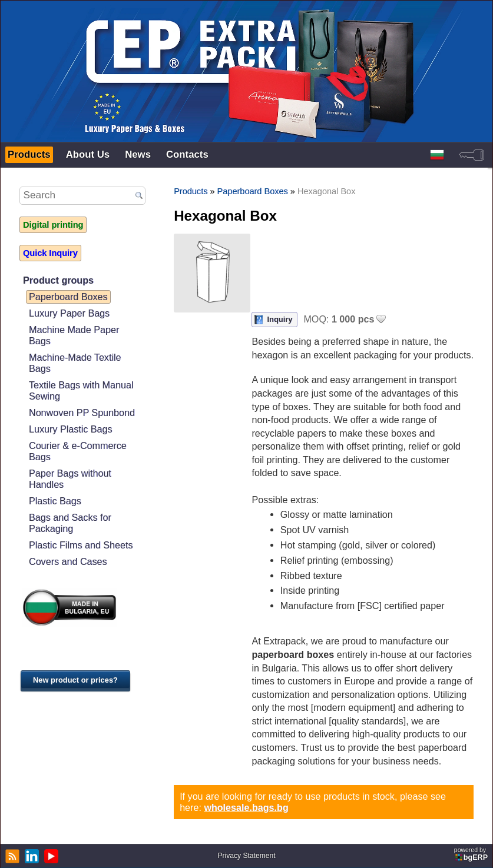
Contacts (187, 154)
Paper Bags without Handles (70, 479)
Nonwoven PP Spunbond (82, 413)
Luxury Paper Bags (69, 313)
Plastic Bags (55, 501)
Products (29, 154)
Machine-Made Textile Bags (75, 363)
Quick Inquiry (50, 253)
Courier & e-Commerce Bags (78, 451)
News (138, 154)
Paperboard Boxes (68, 297)
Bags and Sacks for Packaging (70, 523)
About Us (88, 154)
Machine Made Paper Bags (74, 335)
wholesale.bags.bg (246, 807)
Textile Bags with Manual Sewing (81, 390)
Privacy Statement (246, 856)
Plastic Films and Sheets (81, 545)
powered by (472, 854)
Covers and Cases (68, 561)
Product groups (58, 280)
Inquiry (279, 319)
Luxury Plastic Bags (71, 429)
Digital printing (53, 225)
